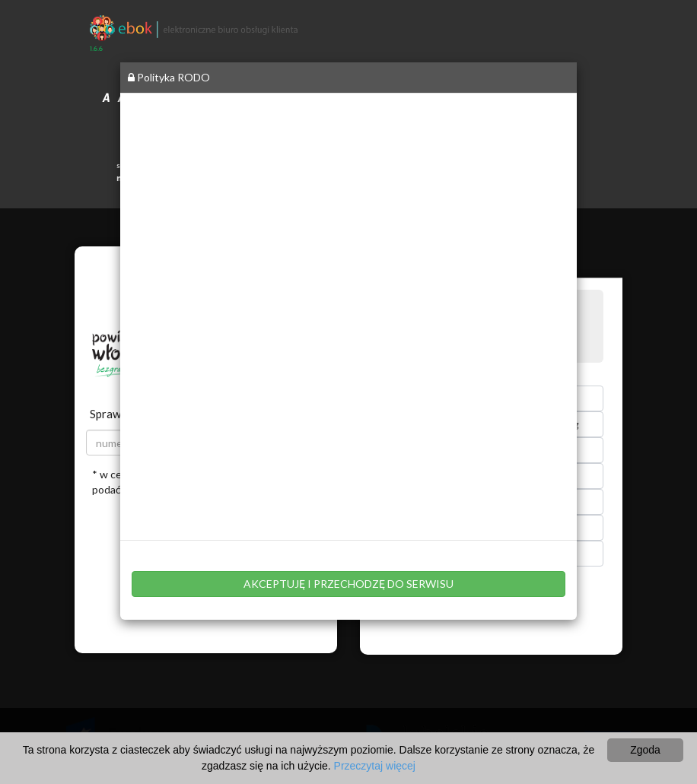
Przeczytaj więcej (375, 766)
